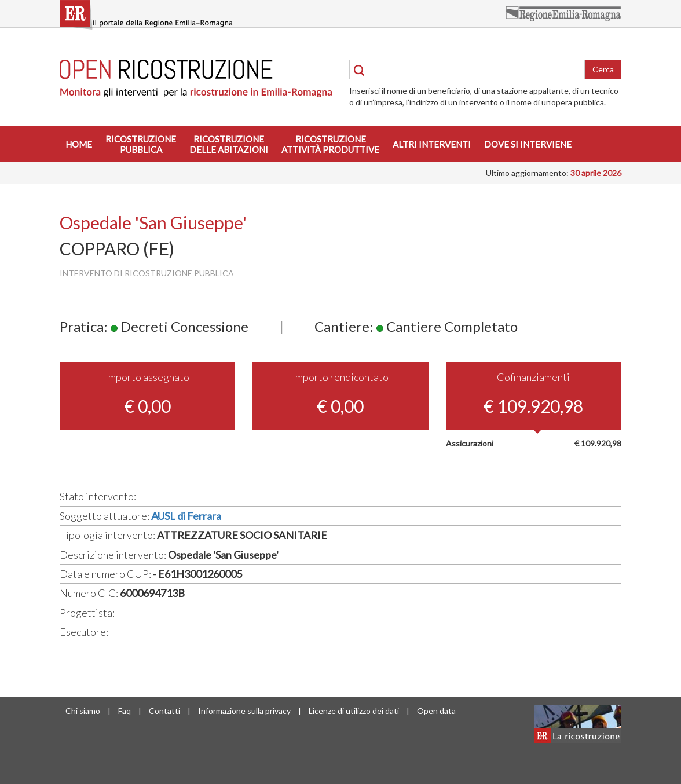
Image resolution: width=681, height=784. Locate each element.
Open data (436, 711)
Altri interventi (432, 144)
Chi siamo (83, 711)
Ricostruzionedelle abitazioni (229, 144)
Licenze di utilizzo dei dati (354, 711)
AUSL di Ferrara (186, 516)
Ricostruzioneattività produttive (330, 144)
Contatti (164, 711)
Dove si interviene (528, 144)
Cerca (603, 69)
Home (79, 144)
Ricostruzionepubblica (141, 144)
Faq (125, 711)
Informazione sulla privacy (244, 711)
